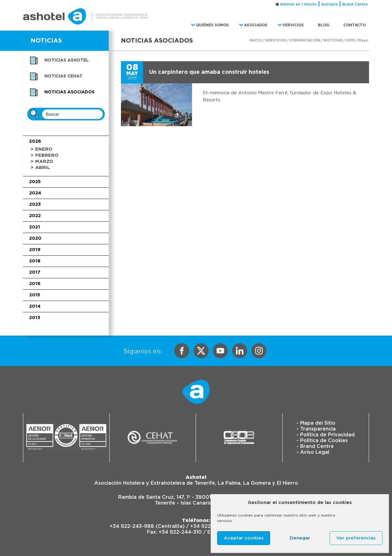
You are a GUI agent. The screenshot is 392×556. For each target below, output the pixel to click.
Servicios (275, 40)
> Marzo (42, 162)
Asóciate (330, 4)
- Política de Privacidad (326, 435)
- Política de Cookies (322, 441)
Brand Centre (355, 4)
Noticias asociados (70, 92)
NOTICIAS (46, 41)
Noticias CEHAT (63, 76)
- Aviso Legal (313, 452)
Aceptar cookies (244, 538)
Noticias (333, 40)
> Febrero (45, 155)
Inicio (256, 40)
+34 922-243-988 (132, 526)
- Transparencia (316, 429)
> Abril (40, 168)
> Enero (41, 149)
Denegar (300, 538)
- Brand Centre (315, 446)
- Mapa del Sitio (316, 423)
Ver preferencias (356, 538)
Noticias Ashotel (67, 60)
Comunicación (305, 40)
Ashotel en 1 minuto (298, 4)
